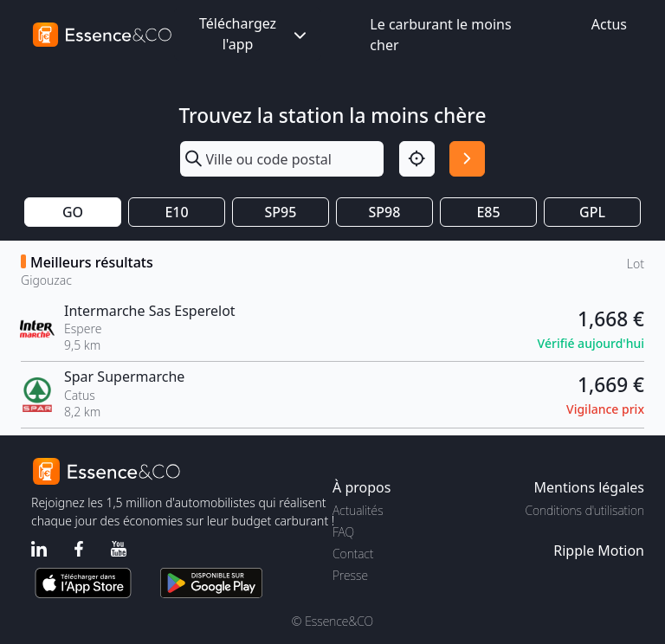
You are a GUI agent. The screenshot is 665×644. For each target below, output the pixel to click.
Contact (353, 554)
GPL (592, 212)
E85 (488, 212)
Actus (609, 24)
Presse (350, 575)
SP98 (385, 212)
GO (73, 212)
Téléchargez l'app (255, 34)
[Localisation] (417, 159)
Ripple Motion (599, 551)
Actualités (358, 510)
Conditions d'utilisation (584, 510)
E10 (176, 212)
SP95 (281, 212)
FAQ (343, 532)
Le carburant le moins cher (440, 35)
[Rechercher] (467, 159)
